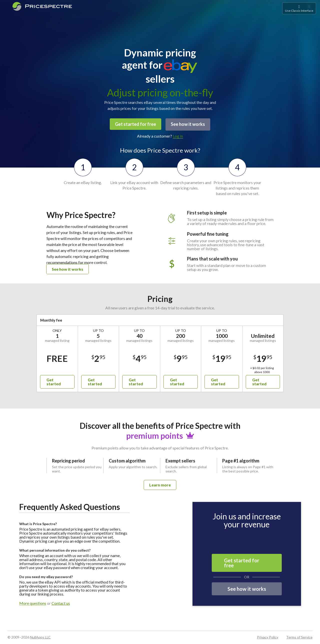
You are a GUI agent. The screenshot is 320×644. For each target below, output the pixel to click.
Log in (178, 135)
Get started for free (135, 124)
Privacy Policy (268, 636)
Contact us (61, 603)
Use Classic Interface (299, 8)
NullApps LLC (40, 636)
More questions (33, 603)
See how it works (188, 124)
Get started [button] (54, 381)
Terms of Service (299, 636)
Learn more (160, 484)
